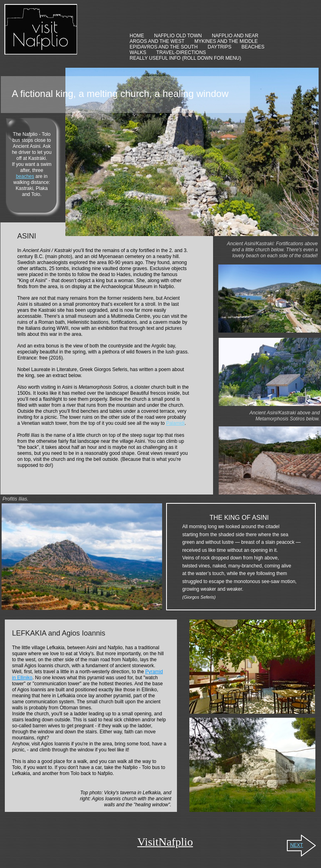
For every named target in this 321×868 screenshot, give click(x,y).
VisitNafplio (165, 842)
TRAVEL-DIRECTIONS (181, 52)
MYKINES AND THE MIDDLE (226, 41)
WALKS (138, 52)
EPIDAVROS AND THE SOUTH (164, 47)
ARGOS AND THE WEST (157, 41)
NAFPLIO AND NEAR (235, 36)
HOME (137, 36)
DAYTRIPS (220, 47)
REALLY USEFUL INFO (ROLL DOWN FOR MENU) (185, 58)
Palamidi (175, 423)
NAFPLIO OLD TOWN (178, 36)
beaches (25, 176)
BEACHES (253, 47)
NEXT (297, 845)
